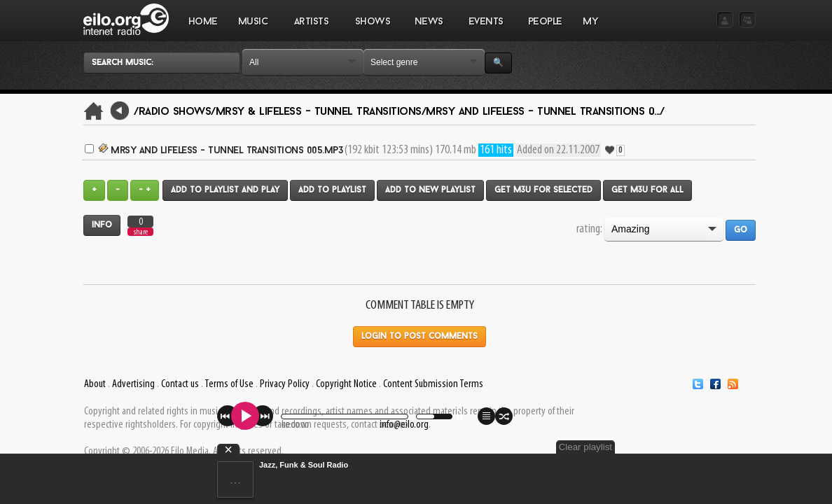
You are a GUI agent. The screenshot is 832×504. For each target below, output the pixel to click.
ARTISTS (312, 29)
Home (203, 22)
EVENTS (485, 29)
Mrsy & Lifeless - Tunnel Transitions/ (321, 112)
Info (102, 225)
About (95, 384)
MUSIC (253, 29)
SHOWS (372, 29)
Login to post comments (420, 337)
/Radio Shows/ (175, 112)
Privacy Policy (285, 384)
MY (592, 29)
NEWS (429, 29)
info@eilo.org (404, 425)
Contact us (180, 384)
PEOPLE (545, 22)
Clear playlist (723, 447)
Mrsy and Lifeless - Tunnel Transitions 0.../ (545, 112)
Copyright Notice (346, 384)
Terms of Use (229, 384)
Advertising (133, 384)
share (141, 232)
